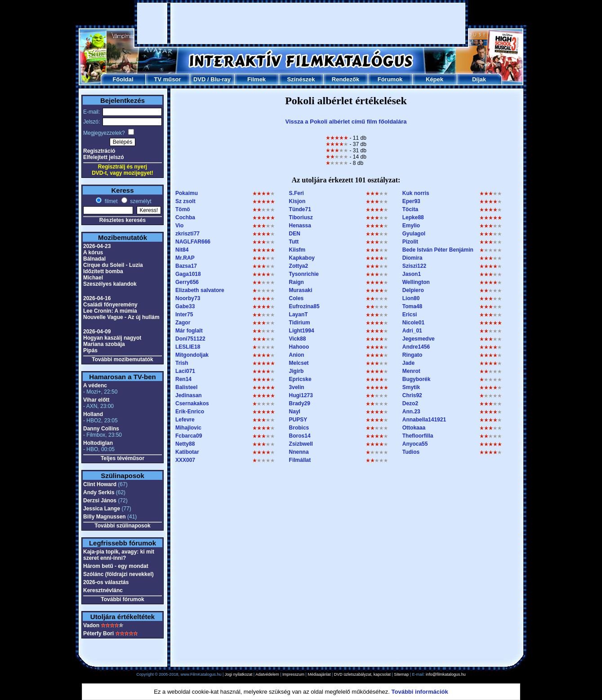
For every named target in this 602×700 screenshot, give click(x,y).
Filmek (256, 79)
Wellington (416, 282)
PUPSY (298, 420)
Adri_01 (412, 331)
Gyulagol (414, 234)
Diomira (412, 258)
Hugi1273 (301, 395)
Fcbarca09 (189, 436)
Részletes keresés (123, 220)
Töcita (410, 209)
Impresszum (293, 674)
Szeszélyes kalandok (110, 284)
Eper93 (411, 201)
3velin (297, 387)
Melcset (299, 363)
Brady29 (300, 403)
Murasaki (301, 290)
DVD (199, 79)
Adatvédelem (267, 674)
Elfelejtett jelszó (104, 157)
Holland (93, 414)
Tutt (294, 242)
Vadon (91, 625)
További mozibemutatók (122, 359)
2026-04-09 (97, 332)
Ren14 (183, 379)
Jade (408, 363)
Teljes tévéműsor (123, 458)
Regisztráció (99, 151)
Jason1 (412, 274)
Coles (297, 298)
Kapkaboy (302, 258)
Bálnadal (94, 259)
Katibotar (187, 452)
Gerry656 (187, 282)
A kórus (93, 253)
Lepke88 (413, 217)
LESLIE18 (188, 347)
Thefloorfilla (418, 436)
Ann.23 (411, 412)
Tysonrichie (304, 274)
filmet (110, 201)
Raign (297, 282)
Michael (93, 278)
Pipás (90, 350)
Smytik (411, 387)
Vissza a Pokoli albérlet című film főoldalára (346, 122)
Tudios (411, 452)
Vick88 (298, 339)
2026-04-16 (97, 298)
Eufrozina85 (304, 306)
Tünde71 (300, 209)
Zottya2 (299, 266)
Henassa (300, 226)
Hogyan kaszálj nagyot (112, 338)
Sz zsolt (185, 201)
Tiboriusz (301, 217)
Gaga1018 (188, 274)
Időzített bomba (103, 271)
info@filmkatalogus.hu (446, 674)
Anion (297, 355)
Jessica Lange (102, 509)
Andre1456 (416, 347)
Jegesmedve (419, 339)
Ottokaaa (414, 428)
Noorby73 (188, 298)
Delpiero (413, 290)
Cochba (185, 217)
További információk (420, 692)
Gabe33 (185, 306)
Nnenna (299, 452)
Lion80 (411, 298)
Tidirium (300, 323)
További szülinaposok (122, 526)
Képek (435, 79)
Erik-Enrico (190, 412)
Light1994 (302, 331)
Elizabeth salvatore (200, 290)
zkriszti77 (187, 234)
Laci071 (185, 371)
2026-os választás (106, 582)
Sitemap (401, 674)
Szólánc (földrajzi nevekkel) (118, 574)
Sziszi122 (414, 266)
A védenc (95, 385)
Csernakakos (192, 403)
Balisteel (186, 387)
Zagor (183, 323)
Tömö (183, 209)
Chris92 (412, 395)
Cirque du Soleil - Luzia (113, 265)
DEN (295, 234)
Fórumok (390, 79)
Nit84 (182, 250)
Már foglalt (189, 331)
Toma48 (412, 306)
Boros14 (300, 436)
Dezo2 (410, 403)
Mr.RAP (185, 258)
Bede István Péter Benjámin (438, 250)
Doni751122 (190, 339)
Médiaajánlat (319, 674)
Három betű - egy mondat (116, 566)
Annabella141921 (424, 420)
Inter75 (184, 315)
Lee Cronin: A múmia (110, 311)
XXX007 (185, 460)
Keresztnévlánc (103, 590)
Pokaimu (187, 193)
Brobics (299, 428)
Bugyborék (417, 379)
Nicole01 (413, 323)
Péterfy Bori (98, 634)
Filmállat (300, 460)
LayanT (299, 315)
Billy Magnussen (105, 517)
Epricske (300, 379)
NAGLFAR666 (193, 242)
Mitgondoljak (192, 355)
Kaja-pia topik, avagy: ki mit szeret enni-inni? (119, 555)
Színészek (301, 79)
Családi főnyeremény (110, 305)
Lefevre (185, 420)
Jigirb (297, 371)
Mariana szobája (104, 344)
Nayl (295, 412)
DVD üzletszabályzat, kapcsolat (362, 674)
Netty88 (185, 444)
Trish (182, 363)
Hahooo (299, 347)
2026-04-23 (97, 246)
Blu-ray (221, 79)
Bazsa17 (186, 266)
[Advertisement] (301, 23)
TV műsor (168, 79)
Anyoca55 (415, 444)
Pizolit (410, 242)
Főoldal (123, 79)
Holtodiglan (98, 443)
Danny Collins (101, 429)
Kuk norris (416, 193)
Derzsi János (100, 501)
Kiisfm (297, 250)
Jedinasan (189, 395)
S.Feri (297, 193)
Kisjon (297, 201)
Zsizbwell (301, 444)
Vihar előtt (96, 400)
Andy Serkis (99, 492)
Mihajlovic (188, 428)
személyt (140, 201)
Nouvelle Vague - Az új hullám (121, 317)
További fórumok (122, 599)
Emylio (411, 226)
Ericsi (410, 315)
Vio (179, 226)
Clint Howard (100, 484)
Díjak (479, 79)
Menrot (411, 371)
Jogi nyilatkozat (239, 674)
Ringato (412, 355)
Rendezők (346, 79)
